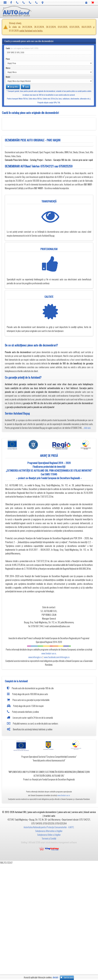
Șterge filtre (13, 87)
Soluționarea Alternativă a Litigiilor (49, 831)
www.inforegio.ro (35, 657)
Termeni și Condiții (49, 839)
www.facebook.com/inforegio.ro (57, 657)
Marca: (8, 68)
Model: (8, 77)
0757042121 (47, 166)
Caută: (22, 48)
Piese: (8, 59)
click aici (87, 428)
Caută (26, 87)
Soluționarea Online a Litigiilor (49, 835)
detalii (55, 977)
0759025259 (66, 166)
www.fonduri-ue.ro (49, 653)
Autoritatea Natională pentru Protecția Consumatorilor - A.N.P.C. (49, 827)
